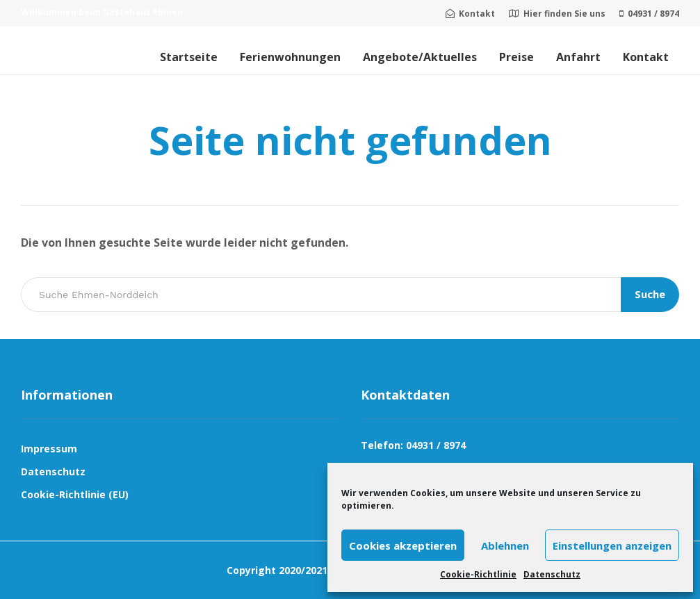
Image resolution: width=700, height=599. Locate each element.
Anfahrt (578, 57)
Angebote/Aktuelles (420, 57)
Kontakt (646, 57)
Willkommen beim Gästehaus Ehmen (102, 12)
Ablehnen (505, 545)
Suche (650, 294)
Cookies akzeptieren (403, 545)
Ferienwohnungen (290, 57)
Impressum (49, 449)
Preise (516, 57)
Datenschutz (552, 574)
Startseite (189, 57)
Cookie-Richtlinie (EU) (75, 494)
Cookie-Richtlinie (478, 574)
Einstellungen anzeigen (612, 545)
